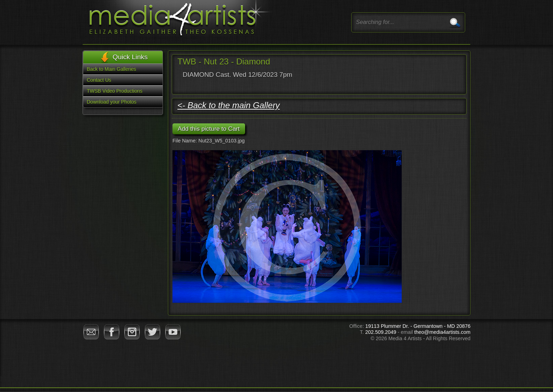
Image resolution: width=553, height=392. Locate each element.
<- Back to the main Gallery (229, 105)
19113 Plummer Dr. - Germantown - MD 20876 (418, 326)
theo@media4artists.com (442, 332)
